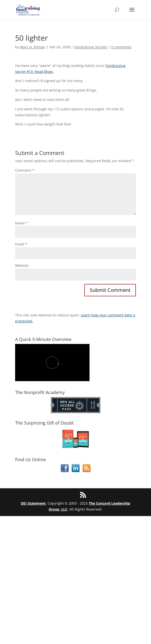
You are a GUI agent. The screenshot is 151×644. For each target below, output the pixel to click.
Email (21, 244)
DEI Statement (33, 503)
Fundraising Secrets (91, 47)
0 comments (121, 47)
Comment (25, 170)
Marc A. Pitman (33, 47)
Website (22, 265)
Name (22, 223)
